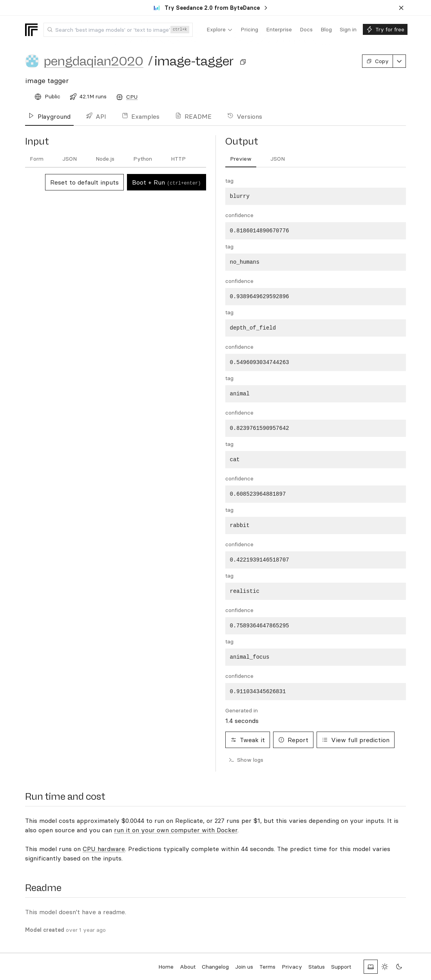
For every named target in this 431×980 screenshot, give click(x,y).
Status (317, 967)
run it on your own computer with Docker (176, 830)
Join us (244, 967)
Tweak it (248, 740)
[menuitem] (220, 30)
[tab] (37, 159)
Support (341, 967)
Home (166, 967)
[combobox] (118, 30)
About (188, 967)
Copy (378, 61)
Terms (267, 967)
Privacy (292, 967)
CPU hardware (104, 849)
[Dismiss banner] (401, 8)
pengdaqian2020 (94, 61)
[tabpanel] (316, 438)
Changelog (215, 967)
